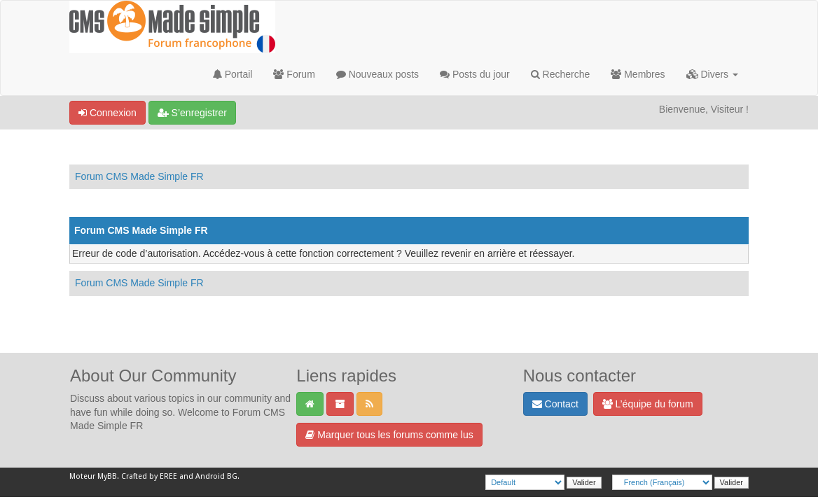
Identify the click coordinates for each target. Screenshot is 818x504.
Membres (638, 74)
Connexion (108, 113)
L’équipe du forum (648, 404)
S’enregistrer (192, 113)
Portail (233, 74)
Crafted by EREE (149, 476)
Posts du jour (475, 74)
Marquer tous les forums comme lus (389, 435)
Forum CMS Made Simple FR (139, 176)
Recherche (561, 74)
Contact (555, 404)
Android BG (216, 476)
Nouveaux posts (377, 74)
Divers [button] (712, 74)
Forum (294, 74)
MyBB (107, 476)
